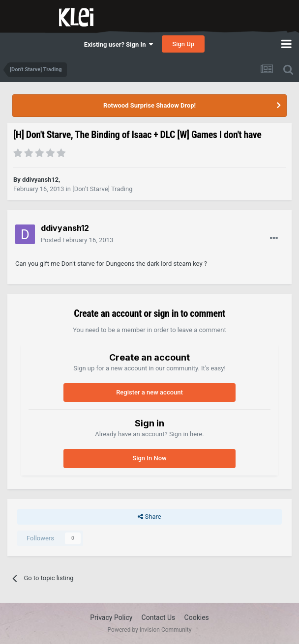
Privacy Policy (111, 617)
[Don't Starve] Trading (102, 189)
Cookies (197, 617)
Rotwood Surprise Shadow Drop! (149, 105)
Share (149, 517)
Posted (77, 240)
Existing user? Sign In (119, 44)
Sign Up (183, 44)
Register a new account (149, 392)
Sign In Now (149, 458)
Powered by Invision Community (150, 630)
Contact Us (159, 617)
